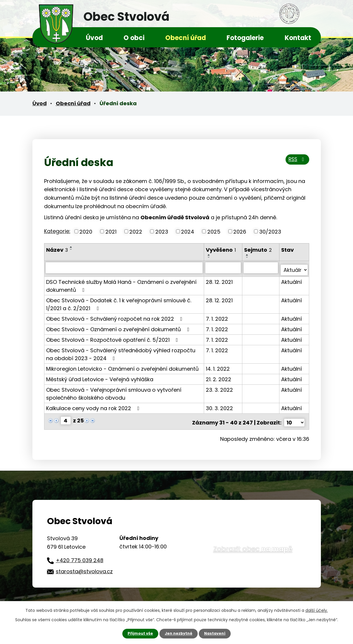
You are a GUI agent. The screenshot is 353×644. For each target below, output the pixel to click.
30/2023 (270, 231)
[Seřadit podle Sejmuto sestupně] (248, 257)
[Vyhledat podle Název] (124, 267)
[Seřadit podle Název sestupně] (71, 249)
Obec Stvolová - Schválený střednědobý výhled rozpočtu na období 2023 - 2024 (121, 352)
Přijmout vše (138, 633)
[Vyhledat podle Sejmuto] (261, 267)
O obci (134, 38)
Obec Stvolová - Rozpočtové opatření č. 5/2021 (113, 337)
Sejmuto (259, 250)
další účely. (317, 610)
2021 (111, 231)
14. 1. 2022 (218, 366)
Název (57, 250)
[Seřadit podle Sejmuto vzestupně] (248, 255)
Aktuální (292, 279)
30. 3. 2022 (220, 406)
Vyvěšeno (221, 250)
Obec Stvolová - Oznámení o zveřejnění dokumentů (119, 327)
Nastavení (218, 633)
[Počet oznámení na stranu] (294, 418)
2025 (214, 231)
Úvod (94, 38)
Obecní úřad (186, 38)
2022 (136, 231)
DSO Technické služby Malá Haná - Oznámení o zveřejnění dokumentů (121, 283)
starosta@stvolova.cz (84, 567)
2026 (240, 231)
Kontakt (298, 38)
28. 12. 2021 (220, 279)
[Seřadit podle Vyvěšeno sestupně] (210, 257)
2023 (162, 231)
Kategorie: (57, 231)
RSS (296, 162)
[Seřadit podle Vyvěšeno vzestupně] (210, 255)
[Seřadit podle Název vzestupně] (71, 247)
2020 (86, 231)
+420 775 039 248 (80, 556)
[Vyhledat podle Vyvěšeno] (224, 267)
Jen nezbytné (179, 633)
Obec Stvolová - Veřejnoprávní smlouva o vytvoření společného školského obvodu (114, 391)
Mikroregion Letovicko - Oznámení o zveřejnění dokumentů (122, 366)
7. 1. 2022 (218, 316)
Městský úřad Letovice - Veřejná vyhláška (100, 377)
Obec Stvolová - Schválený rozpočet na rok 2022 (115, 316)
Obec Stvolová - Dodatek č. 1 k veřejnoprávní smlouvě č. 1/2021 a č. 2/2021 (119, 302)
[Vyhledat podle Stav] (294, 267)
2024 (188, 231)
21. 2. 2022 (219, 377)
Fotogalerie (245, 38)
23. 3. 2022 (220, 387)
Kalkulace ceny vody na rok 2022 (94, 406)
